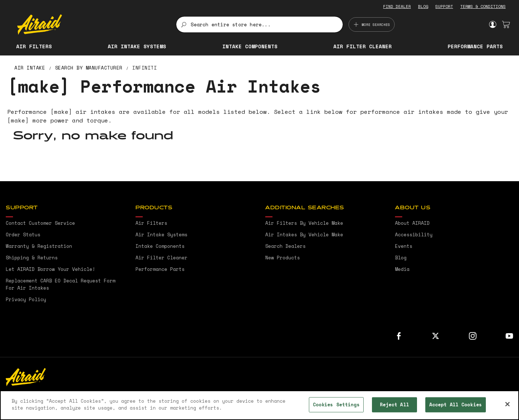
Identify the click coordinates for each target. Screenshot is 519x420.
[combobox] (259, 24)
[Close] (507, 404)
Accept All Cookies (456, 405)
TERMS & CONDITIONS (483, 6)
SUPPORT (444, 6)
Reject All (394, 405)
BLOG (423, 6)
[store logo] (92, 24)
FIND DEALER (397, 6)
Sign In (493, 24)
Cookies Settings (336, 405)
